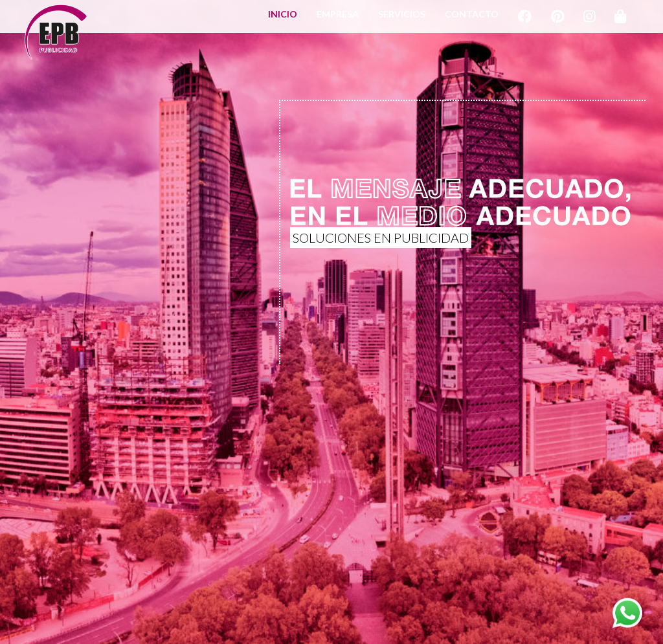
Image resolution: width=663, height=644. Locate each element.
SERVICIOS (402, 20)
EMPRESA (338, 20)
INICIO (283, 20)
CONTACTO (472, 20)
